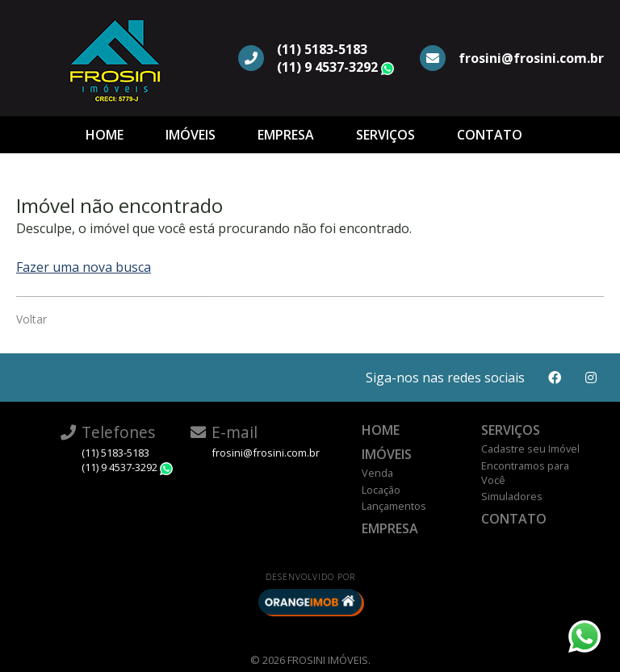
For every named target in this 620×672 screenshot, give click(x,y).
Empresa (286, 135)
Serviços (385, 135)
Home (105, 135)
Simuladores (512, 496)
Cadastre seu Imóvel (530, 449)
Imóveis (191, 135)
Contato (490, 135)
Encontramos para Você (525, 473)
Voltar (31, 319)
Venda (377, 473)
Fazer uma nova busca (84, 267)
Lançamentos (394, 506)
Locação (381, 490)
